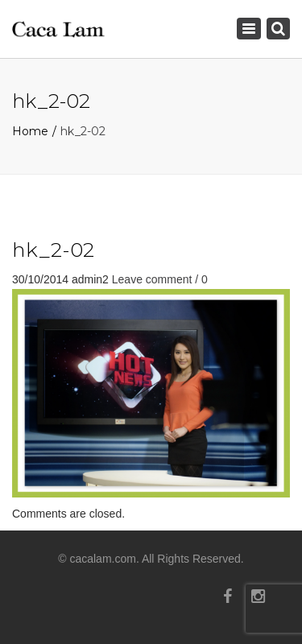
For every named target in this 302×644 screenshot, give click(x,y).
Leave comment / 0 (160, 279)
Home (30, 131)
